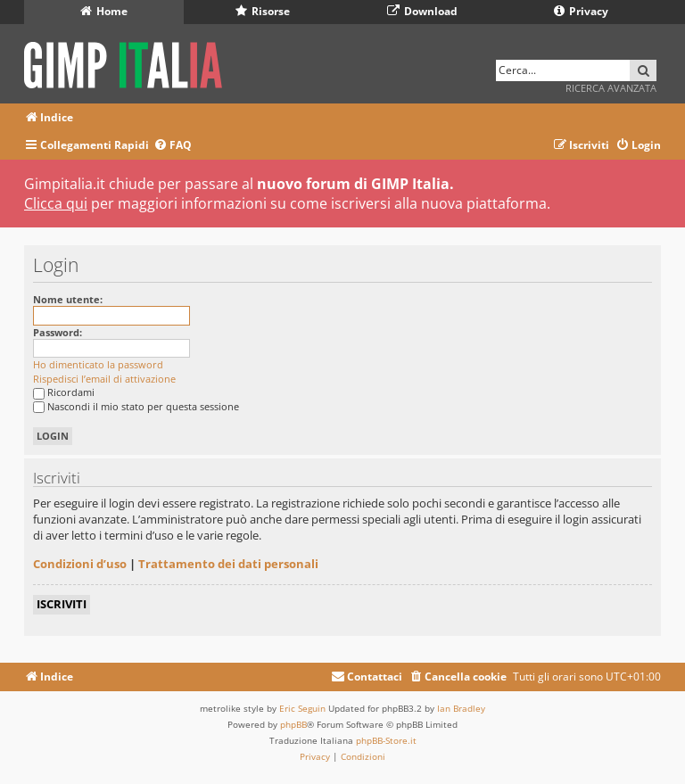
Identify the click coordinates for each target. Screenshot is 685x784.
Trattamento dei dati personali (228, 564)
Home (104, 11)
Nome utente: (68, 299)
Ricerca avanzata (611, 88)
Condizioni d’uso (80, 564)
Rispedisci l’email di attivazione (104, 379)
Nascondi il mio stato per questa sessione (136, 406)
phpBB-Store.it (386, 740)
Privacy (581, 11)
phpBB (293, 724)
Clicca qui (56, 203)
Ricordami (64, 392)
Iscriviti (62, 604)
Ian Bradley (461, 708)
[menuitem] (173, 146)
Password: (58, 332)
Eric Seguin (302, 708)
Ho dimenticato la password (98, 364)
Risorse (263, 11)
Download (422, 11)
